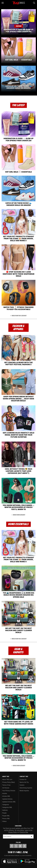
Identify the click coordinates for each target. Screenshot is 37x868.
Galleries (5, 810)
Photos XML (6, 819)
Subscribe (32, 836)
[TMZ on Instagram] (24, 846)
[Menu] (3, 3)
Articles (5, 793)
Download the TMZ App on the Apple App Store (10, 861)
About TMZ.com (7, 779)
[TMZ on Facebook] (12, 846)
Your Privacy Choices (9, 791)
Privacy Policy (13, 832)
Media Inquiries (24, 791)
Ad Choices (6, 788)
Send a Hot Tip (24, 782)
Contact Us (23, 779)
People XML (6, 816)
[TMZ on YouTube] (20, 846)
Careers (22, 785)
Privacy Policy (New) (9, 782)
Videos (4, 821)
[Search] (34, 3)
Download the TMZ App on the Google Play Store (28, 861)
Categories (6, 805)
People (4, 813)
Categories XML (7, 807)
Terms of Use (6, 785)
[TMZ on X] (16, 846)
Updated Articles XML (9, 802)
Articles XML (6, 796)
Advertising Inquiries (26, 788)
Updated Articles (7, 799)
